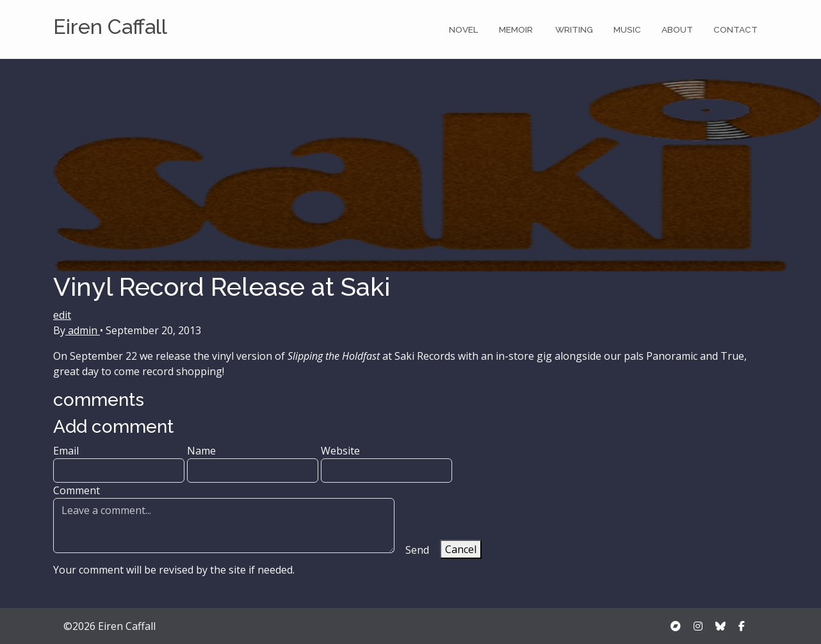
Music (627, 29)
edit (62, 315)
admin (83, 330)
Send (417, 550)
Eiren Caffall (110, 27)
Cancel (461, 549)
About (677, 29)
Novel (464, 29)
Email (119, 463)
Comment (224, 518)
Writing (574, 29)
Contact (736, 29)
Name (253, 463)
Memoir (517, 29)
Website (386, 463)
